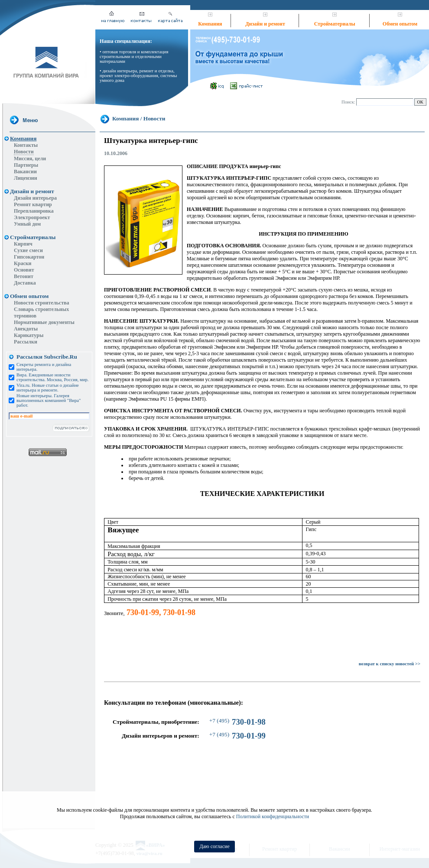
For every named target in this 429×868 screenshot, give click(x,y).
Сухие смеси (28, 250)
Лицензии (26, 178)
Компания (210, 24)
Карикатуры (29, 335)
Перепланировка (34, 211)
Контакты (26, 145)
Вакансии (25, 172)
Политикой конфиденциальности (273, 816)
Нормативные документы (44, 322)
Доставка (25, 283)
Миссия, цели (30, 159)
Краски (23, 263)
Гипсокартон (29, 257)
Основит (24, 270)
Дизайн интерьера (35, 198)
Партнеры (26, 165)
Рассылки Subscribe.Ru (47, 357)
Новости (24, 152)
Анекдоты (26, 329)
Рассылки (26, 342)
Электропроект (32, 217)
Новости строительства (42, 303)
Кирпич (23, 244)
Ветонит (24, 276)
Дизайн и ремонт (265, 24)
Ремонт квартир (33, 204)
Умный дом (27, 224)
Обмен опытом (400, 24)
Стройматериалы (335, 24)
